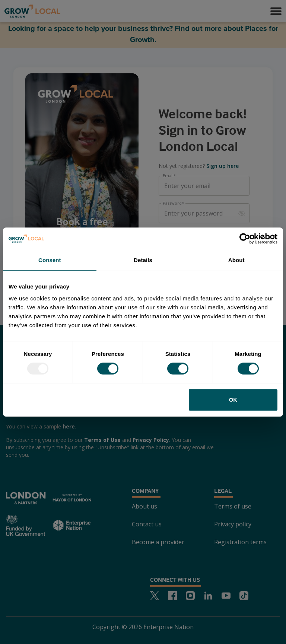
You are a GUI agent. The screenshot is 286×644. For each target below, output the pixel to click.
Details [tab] (143, 260)
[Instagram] (190, 596)
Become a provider (158, 542)
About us (144, 506)
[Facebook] (172, 596)
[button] (276, 11)
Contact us (147, 524)
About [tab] (236, 260)
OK (233, 400)
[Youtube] (226, 596)
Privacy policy (233, 524)
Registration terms (240, 542)
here (69, 426)
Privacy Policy (151, 440)
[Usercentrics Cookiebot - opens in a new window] (245, 239)
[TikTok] (244, 596)
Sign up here (223, 166)
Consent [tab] (50, 260)
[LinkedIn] (208, 596)
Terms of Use (102, 440)
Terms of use (233, 506)
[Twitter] (155, 596)
